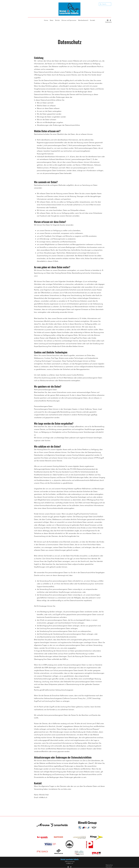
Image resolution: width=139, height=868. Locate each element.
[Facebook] (110, 20)
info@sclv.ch (43, 797)
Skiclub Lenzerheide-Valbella (69, 859)
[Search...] (105, 4)
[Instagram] (108, 20)
